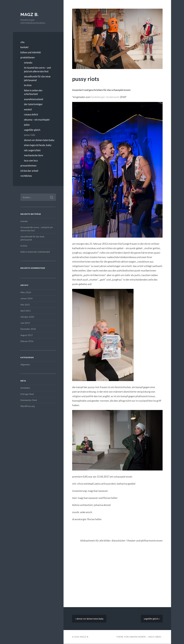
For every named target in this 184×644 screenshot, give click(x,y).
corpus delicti (31, 114)
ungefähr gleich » (152, 619)
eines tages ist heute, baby (38, 145)
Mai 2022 (25, 305)
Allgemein (25, 364)
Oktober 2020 (27, 317)
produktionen (28, 57)
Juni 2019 (25, 323)
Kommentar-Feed (29, 400)
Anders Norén (137, 637)
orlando (28, 63)
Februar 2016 (27, 341)
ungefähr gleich (32, 130)
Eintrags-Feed (27, 394)
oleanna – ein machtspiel (37, 120)
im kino (28, 85)
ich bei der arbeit (29, 171)
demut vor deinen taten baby (39, 140)
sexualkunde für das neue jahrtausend (37, 78)
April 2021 (26, 311)
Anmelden (25, 388)
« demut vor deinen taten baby (89, 619)
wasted (28, 109)
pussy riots (30, 135)
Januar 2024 (26, 298)
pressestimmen (28, 166)
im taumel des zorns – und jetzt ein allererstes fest (37, 69)
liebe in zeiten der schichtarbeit (33, 92)
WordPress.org (28, 406)
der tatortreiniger (33, 104)
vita (22, 42)
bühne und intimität (31, 52)
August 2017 (27, 335)
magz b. (30, 14)
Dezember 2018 (28, 329)
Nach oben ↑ (155, 637)
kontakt (24, 47)
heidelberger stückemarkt (105, 97)
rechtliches (26, 176)
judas (27, 125)
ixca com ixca (31, 160)
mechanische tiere (34, 155)
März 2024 (26, 292)
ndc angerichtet (32, 150)
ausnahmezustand (34, 99)
